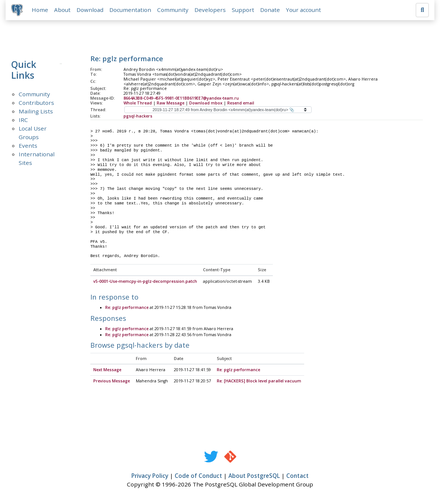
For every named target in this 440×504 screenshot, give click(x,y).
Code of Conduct (198, 476)
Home (40, 10)
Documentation (131, 10)
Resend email (241, 103)
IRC (23, 120)
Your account (304, 10)
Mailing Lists (36, 112)
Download (90, 10)
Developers (210, 10)
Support (243, 10)
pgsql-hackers (138, 116)
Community (173, 10)
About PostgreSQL (254, 476)
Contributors (36, 103)
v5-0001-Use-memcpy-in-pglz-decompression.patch (145, 282)
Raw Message (171, 103)
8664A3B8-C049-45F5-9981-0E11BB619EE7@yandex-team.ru (181, 98)
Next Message (107, 370)
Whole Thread (138, 103)
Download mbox (206, 103)
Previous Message (112, 382)
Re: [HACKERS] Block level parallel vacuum (259, 382)
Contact (297, 476)
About (63, 10)
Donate (270, 10)
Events (28, 146)
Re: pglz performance (127, 308)
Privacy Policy (150, 476)
